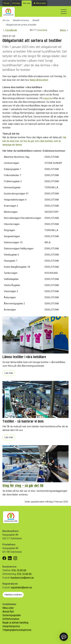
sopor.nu (48, 98)
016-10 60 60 (19, 570)
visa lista (42, 30)
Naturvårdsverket (39, 80)
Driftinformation (11, 619)
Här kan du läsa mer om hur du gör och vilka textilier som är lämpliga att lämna (34, 141)
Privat (7, 3)
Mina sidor (41, 3)
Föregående (10, 30)
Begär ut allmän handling (15, 623)
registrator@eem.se (21, 587)
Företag (16, 3)
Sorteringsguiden (12, 615)
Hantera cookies (13, 595)
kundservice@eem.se (22, 578)
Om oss (27, 3)
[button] (64, 637)
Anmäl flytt (8, 612)
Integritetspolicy (11, 626)
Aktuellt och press (21, 20)
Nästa (64, 30)
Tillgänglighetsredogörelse (17, 630)
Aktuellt (36, 20)
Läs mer (9, 373)
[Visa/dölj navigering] (64, 12)
